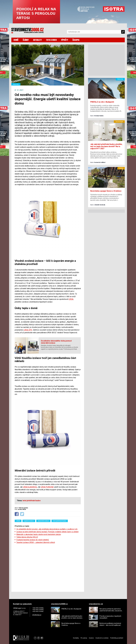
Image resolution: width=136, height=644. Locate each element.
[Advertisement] (48, 567)
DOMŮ (16, 40)
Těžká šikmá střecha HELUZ (27, 537)
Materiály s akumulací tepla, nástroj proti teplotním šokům (39, 534)
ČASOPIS (76, 40)
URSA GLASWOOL (30, 487)
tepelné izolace (29, 521)
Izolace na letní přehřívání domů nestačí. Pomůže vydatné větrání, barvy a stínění (47, 532)
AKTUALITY (37, 40)
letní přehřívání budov (60, 521)
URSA (71, 299)
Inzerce (91, 638)
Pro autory (84, 638)
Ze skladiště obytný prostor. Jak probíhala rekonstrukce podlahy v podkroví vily (47, 529)
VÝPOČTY (65, 40)
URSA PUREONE (47, 487)
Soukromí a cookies (102, 638)
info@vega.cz (37, 615)
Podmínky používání (117, 638)
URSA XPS (28, 330)
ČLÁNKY (26, 40)
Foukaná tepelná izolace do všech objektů (33, 540)
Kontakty (76, 638)
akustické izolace (43, 521)
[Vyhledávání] (94, 32)
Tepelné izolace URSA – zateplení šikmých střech (36, 542)
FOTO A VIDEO (51, 40)
